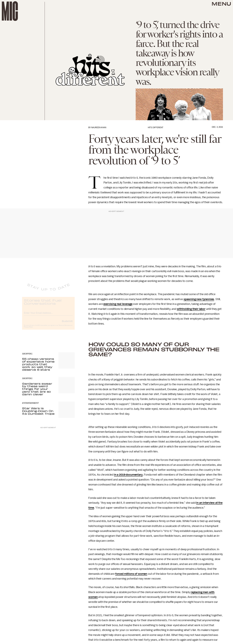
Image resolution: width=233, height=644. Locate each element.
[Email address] (48, 315)
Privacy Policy (28, 330)
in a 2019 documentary (128, 475)
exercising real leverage (118, 304)
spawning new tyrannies (199, 299)
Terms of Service (64, 328)
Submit (67, 324)
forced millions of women (131, 574)
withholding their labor (191, 309)
